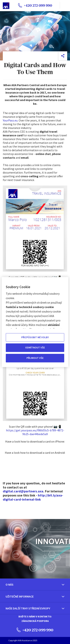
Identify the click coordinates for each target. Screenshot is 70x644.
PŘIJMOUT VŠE (35, 358)
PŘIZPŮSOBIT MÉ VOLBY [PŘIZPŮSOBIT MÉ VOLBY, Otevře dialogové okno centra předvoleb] (35, 337)
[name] (65, 5)
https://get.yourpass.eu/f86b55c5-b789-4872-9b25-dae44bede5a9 (35, 432)
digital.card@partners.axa (23, 491)
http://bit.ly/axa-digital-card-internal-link (33, 497)
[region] (35, 322)
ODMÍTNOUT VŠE (35, 348)
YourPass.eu (10, 120)
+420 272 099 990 (35, 630)
